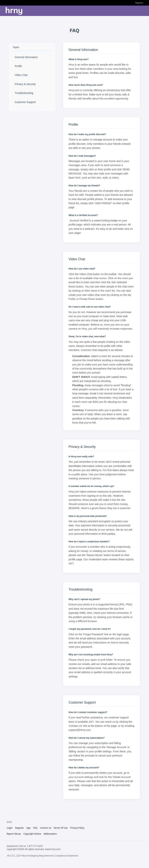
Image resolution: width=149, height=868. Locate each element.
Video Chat (21, 75)
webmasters (50, 834)
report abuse (14, 834)
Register (139, 3)
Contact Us (46, 828)
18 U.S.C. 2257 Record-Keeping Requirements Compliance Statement (42, 856)
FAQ (35, 828)
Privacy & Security (25, 84)
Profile (18, 66)
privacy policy (77, 828)
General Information (26, 57)
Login (10, 828)
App (28, 828)
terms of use (61, 828)
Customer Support (25, 102)
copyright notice (32, 834)
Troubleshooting (24, 93)
